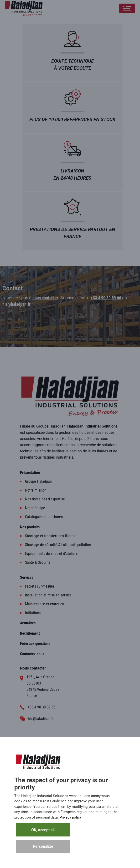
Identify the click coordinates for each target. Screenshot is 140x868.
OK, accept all (43, 830)
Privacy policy (71, 817)
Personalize (43, 846)
